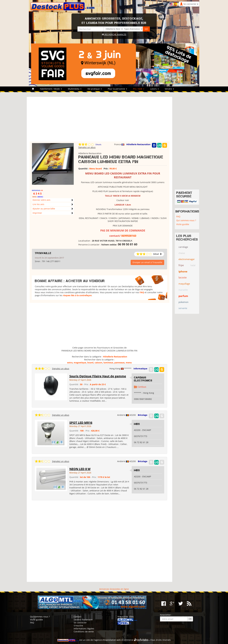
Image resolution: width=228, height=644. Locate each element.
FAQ (142, 292)
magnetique (80, 363)
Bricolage (143, 415)
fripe (181, 265)
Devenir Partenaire (83, 620)
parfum (183, 296)
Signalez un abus (87, 147)
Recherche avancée (114, 34)
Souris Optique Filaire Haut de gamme (98, 376)
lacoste (183, 277)
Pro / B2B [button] (139, 89)
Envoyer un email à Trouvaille (147, 262)
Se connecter (80, 623)
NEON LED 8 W (80, 469)
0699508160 (129, 236)
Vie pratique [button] (95, 89)
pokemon (183, 302)
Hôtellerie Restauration (138, 144)
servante (183, 308)
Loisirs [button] (155, 89)
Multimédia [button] (75, 89)
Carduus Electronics (143, 379)
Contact (78, 617)
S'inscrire (78, 626)
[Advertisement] (99, 121)
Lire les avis (38, 204)
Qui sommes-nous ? (186, 220)
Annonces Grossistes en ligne (114, 589)
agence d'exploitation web (108, 640)
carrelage (183, 247)
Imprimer (37, 213)
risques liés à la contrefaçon (77, 295)
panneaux (119, 363)
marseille (183, 290)
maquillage (184, 284)
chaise (182, 253)
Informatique (140, 369)
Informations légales (84, 629)
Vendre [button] (169, 89)
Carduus (142, 387)
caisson (98, 363)
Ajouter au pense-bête (44, 209)
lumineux (108, 363)
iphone (183, 271)
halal (193, 265)
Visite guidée (183, 224)
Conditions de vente (84, 632)
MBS (137, 424)
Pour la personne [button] (117, 89)
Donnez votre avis (41, 200)
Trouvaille (43, 253)
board (90, 363)
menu (129, 363)
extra (70, 363)
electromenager (187, 259)
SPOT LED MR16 (81, 423)
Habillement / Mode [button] (51, 89)
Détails (98, 144)
